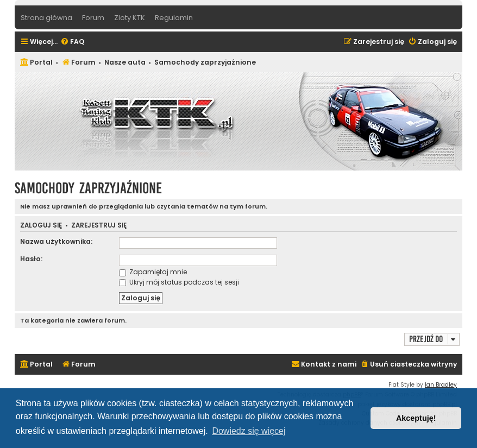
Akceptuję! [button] (416, 418)
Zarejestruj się (99, 226)
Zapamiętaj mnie (153, 272)
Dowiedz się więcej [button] (249, 431)
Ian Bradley (441, 385)
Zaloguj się (41, 226)
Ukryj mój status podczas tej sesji (179, 282)
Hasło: (31, 259)
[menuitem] (72, 42)
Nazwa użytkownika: (56, 241)
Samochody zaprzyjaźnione (88, 188)
